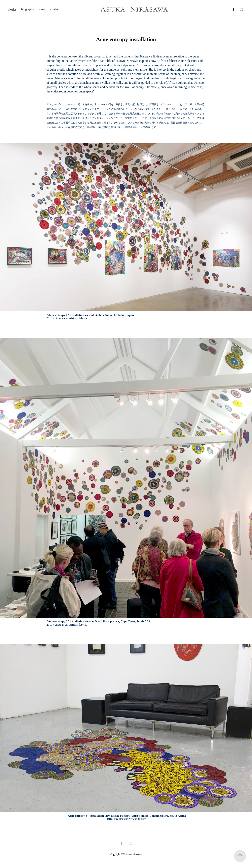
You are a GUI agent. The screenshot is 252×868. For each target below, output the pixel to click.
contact (55, 9)
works (12, 9)
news (42, 9)
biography (28, 9)
